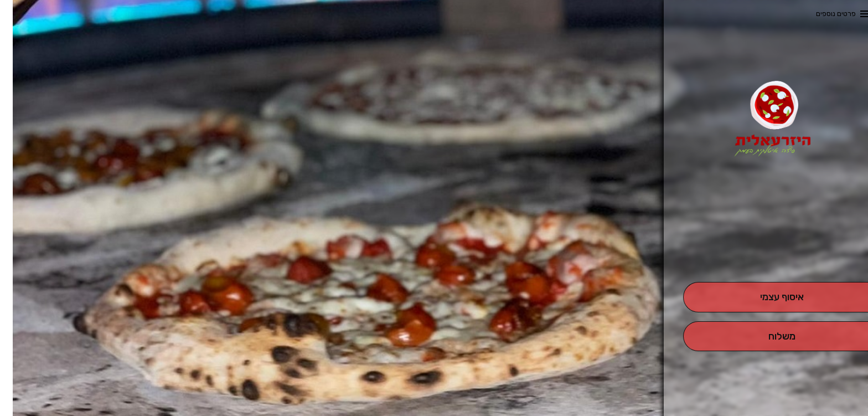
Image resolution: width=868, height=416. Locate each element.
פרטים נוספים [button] (823, 14)
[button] (769, 251)
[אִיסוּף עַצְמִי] (769, 297)
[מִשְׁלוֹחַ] (769, 337)
